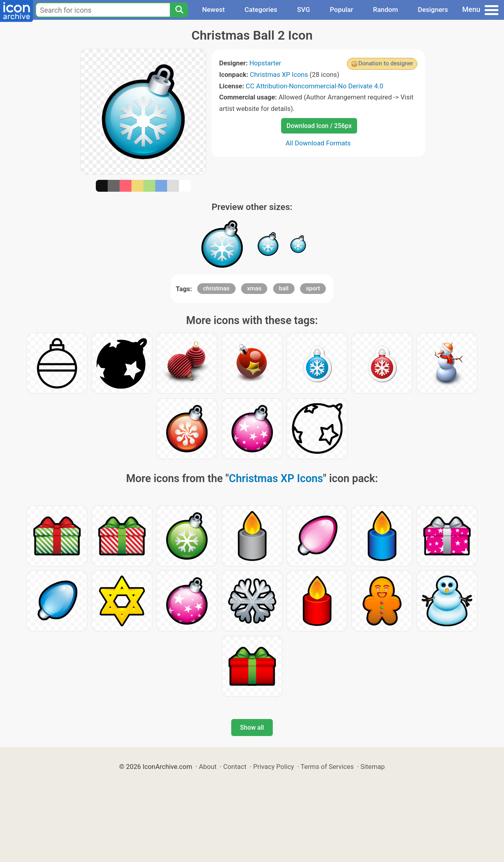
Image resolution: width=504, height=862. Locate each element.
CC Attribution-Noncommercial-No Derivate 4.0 (315, 86)
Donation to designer (386, 63)
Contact (235, 767)
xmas (254, 288)
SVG (303, 10)
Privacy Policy (273, 767)
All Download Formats (318, 143)
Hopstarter (265, 63)
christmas (216, 288)
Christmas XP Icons (279, 74)
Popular (341, 10)
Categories (261, 10)
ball (284, 288)
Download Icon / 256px (319, 126)
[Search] (179, 10)
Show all (252, 728)
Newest (213, 10)
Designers (433, 10)
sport (313, 288)
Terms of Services (327, 767)
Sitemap (373, 767)
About (208, 767)
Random (385, 10)
